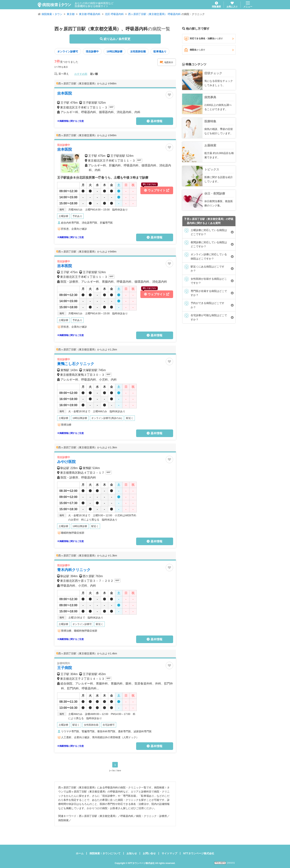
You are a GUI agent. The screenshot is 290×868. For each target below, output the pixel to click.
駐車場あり (160, 51)
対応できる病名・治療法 (209, 39)
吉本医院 (65, 149)
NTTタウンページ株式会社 (199, 853)
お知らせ (132, 853)
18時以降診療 (114, 51)
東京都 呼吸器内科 (90, 14)
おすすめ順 (81, 74)
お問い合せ (149, 853)
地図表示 (166, 62)
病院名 (209, 50)
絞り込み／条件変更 (115, 39)
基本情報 (154, 121)
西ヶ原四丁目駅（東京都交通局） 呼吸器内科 (154, 14)
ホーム (80, 853)
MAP (112, 107)
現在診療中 (92, 51)
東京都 (71, 14)
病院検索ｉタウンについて (105, 853)
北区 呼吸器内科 (114, 14)
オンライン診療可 (68, 51)
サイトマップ (169, 853)
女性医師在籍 (138, 51)
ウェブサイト (155, 189)
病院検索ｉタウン (52, 14)
